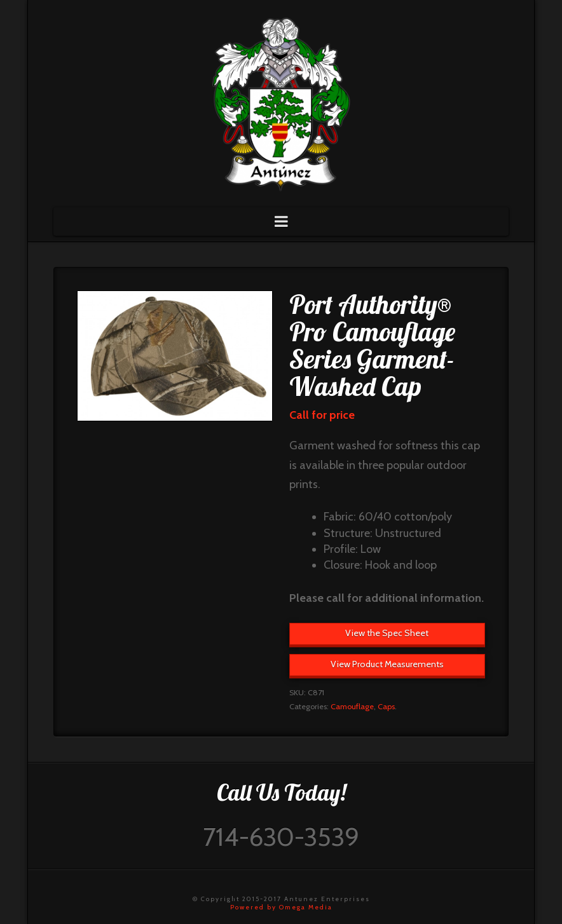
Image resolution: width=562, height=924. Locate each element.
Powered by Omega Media (281, 907)
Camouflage (352, 706)
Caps (386, 706)
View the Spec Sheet (387, 633)
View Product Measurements (387, 664)
